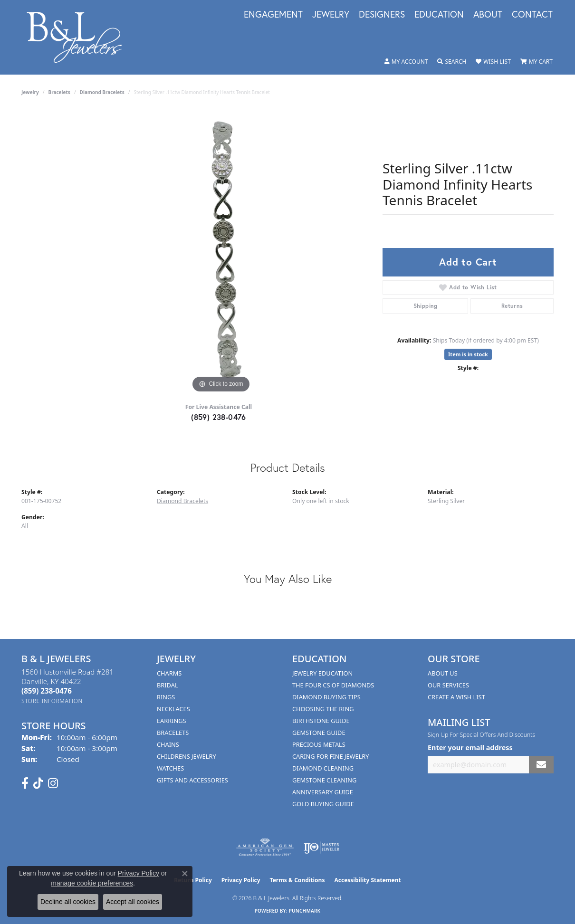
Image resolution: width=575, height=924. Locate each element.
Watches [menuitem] (170, 768)
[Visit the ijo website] (321, 848)
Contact (532, 15)
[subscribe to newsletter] (541, 765)
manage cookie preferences (92, 883)
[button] (406, 62)
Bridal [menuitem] (168, 685)
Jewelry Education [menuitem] (322, 673)
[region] (221, 253)
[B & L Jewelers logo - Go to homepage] (79, 37)
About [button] (488, 15)
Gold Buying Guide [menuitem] (323, 804)
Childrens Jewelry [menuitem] (187, 756)
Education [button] (439, 15)
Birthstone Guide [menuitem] (321, 721)
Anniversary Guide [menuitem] (323, 792)
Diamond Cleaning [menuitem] (323, 768)
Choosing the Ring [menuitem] (323, 709)
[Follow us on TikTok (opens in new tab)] (38, 783)
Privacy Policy (241, 880)
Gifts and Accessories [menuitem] (192, 780)
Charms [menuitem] (169, 673)
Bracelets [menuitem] (173, 733)
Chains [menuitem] (168, 744)
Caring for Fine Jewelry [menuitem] (331, 756)
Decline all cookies (68, 902)
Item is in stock (468, 354)
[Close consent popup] (185, 874)
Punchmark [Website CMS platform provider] (305, 911)
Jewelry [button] (331, 15)
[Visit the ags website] (265, 848)
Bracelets (59, 92)
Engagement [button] (273, 15)
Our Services (448, 685)
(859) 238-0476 (219, 417)
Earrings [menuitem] (172, 721)
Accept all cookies (133, 902)
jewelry (30, 92)
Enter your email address (470, 748)
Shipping (426, 306)
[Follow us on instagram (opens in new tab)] (53, 783)
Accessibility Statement (367, 880)
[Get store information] (52, 701)
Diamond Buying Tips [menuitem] (326, 697)
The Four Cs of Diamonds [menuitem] (333, 685)
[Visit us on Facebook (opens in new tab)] (25, 783)
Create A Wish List (456, 697)
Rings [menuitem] (166, 697)
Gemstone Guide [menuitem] (319, 733)
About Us (443, 673)
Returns (512, 306)
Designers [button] (382, 15)
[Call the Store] (47, 691)
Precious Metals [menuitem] (319, 744)
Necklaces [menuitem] (173, 709)
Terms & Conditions (297, 880)
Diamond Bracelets (102, 92)
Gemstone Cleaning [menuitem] (324, 780)
